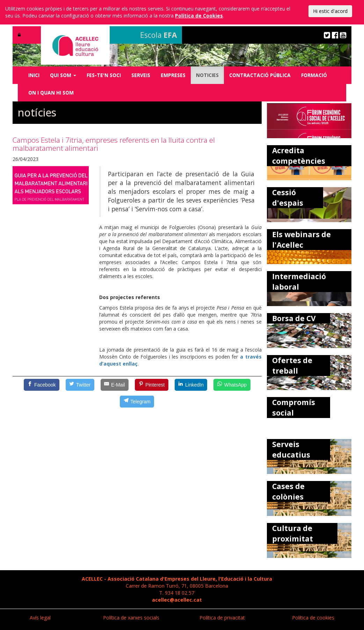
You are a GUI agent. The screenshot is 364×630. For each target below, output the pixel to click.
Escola (158, 35)
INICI (34, 75)
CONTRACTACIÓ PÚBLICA (260, 75)
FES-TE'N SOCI (104, 75)
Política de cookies (313, 618)
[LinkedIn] (191, 385)
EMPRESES (173, 75)
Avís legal (40, 618)
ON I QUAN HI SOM (51, 93)
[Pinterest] (152, 385)
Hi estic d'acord (330, 11)
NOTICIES (207, 75)
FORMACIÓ (314, 75)
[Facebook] (42, 385)
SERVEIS (141, 75)
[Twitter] (80, 385)
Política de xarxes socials (131, 618)
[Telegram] (137, 402)
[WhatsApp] (232, 385)
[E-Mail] (115, 385)
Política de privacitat (222, 618)
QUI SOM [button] (63, 75)
